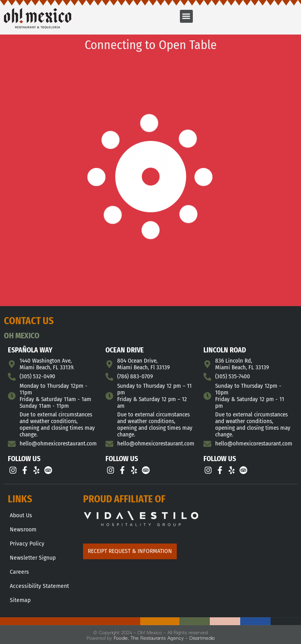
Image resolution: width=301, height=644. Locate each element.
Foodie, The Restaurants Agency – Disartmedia (164, 637)
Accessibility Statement (39, 586)
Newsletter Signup (33, 558)
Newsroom (23, 530)
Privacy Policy (27, 544)
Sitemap (20, 600)
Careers (19, 572)
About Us (21, 515)
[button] (186, 16)
